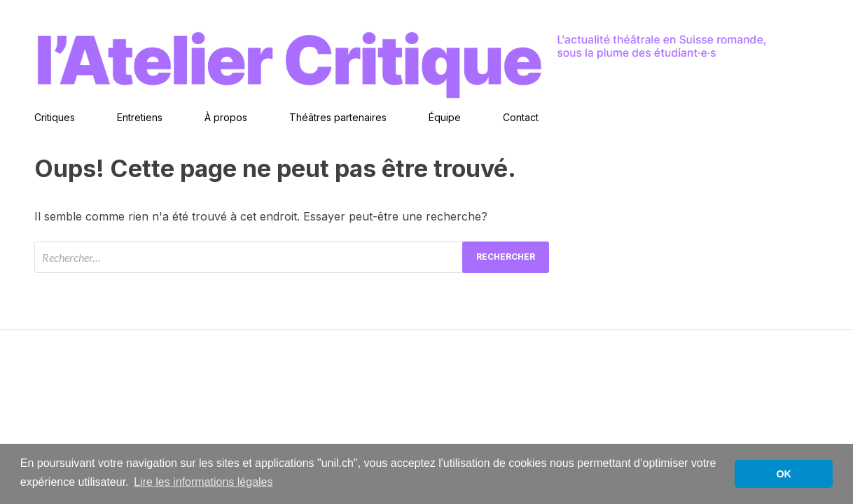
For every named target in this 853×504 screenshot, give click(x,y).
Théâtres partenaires (338, 117)
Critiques (55, 117)
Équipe (445, 117)
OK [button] (784, 474)
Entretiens (140, 117)
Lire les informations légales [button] (203, 482)
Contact (521, 117)
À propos (226, 117)
